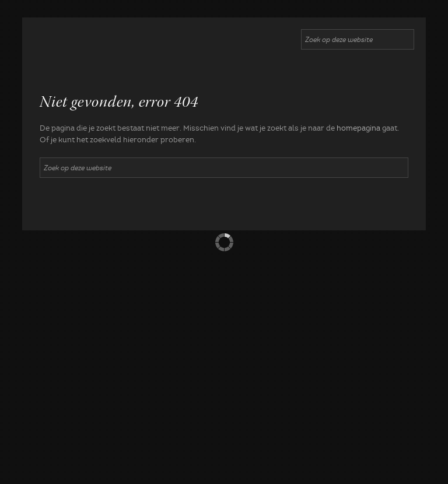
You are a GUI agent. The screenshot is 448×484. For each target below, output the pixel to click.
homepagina (358, 128)
